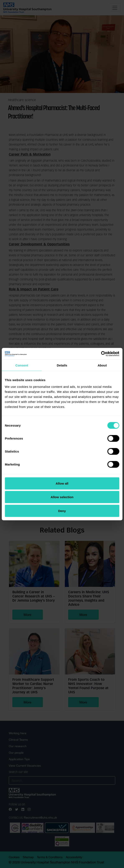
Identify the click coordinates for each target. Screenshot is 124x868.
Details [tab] (62, 365)
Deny (62, 511)
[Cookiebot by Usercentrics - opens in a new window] (101, 354)
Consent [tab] (22, 365)
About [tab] (102, 365)
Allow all (62, 483)
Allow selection (62, 497)
